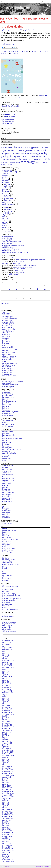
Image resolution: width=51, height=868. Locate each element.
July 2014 (5, 669)
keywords (6, 343)
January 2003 (7, 847)
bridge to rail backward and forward (15, 253)
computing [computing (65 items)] (11, 151)
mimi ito (5, 351)
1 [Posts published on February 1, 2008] (30, 286)
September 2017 (8, 650)
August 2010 (7, 732)
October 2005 (7, 817)
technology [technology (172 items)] (28, 162)
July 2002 (5, 854)
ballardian (6, 467)
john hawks (6, 342)
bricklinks (6, 532)
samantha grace (8, 358)
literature (18, 51)
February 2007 (7, 788)
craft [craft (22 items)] (17, 151)
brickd (5, 529)
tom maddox (7, 500)
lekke (4, 345)
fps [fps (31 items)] (31, 154)
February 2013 (7, 684)
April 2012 (6, 702)
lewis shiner (7, 489)
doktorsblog (7, 482)
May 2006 (6, 804)
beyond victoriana (9, 624)
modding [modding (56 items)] (18, 159)
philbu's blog (7, 354)
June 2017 (6, 653)
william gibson (7, 502)
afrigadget (6, 313)
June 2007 (6, 781)
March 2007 (6, 786)
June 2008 (6, 759)
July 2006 (5, 800)
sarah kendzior (8, 426)
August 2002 (7, 852)
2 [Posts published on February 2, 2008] (37, 286)
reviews (19, 97)
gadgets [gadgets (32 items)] (35, 154)
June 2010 (6, 736)
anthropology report (10, 318)
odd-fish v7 (6, 514)
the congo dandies (9, 251)
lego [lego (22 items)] (40, 157)
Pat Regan (6, 263)
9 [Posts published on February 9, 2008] (37, 289)
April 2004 (6, 838)
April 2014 (6, 675)
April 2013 (6, 680)
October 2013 (7, 677)
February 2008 (7, 766)
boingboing (6, 433)
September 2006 (8, 797)
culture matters (8, 327)
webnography (7, 372)
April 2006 (6, 806)
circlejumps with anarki (10, 249)
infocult (5, 440)
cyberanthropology (11, 172)
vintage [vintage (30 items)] (46, 162)
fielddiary (6, 179)
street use (6, 361)
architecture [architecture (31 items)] (45, 148)
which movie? (7, 244)
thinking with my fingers (11, 412)
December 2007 (8, 770)
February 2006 (7, 809)
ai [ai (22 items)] (24, 148)
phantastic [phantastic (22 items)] (25, 159)
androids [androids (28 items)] (28, 148)
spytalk (5, 615)
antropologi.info (8, 322)
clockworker (7, 627)
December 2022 (8, 641)
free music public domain (11, 595)
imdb (4, 566)
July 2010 (5, 734)
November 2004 (8, 834)
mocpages (6, 545)
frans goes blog (8, 394)
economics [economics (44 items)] (17, 153)
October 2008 (7, 754)
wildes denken (7, 374)
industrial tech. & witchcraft (12, 439)
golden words (9, 199)
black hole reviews (9, 559)
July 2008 (5, 757)
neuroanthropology (9, 352)
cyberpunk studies (9, 478)
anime (6, 206)
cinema (6, 208)
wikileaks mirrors (8, 617)
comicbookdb (7, 561)
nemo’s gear (20, 261)
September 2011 (8, 714)
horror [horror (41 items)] (19, 156)
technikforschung (9, 365)
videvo (5, 608)
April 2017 (6, 657)
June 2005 (6, 824)
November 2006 (8, 793)
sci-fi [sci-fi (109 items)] (47, 159)
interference (7, 442)
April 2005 (6, 827)
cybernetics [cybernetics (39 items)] (28, 151)
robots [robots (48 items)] (42, 159)
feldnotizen (6, 336)
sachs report (7, 455)
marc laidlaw (7, 491)
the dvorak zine (12, 26)
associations (7, 175)
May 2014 (6, 673)
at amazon (43, 95)
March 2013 (6, 682)
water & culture (8, 370)
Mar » (7, 303)
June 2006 (6, 802)
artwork (5, 174)
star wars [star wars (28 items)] (12, 162)
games (5, 190)
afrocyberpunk (8, 466)
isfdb (4, 570)
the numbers (7, 579)
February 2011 (7, 721)
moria (4, 573)
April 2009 (6, 747)
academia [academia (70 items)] (5, 147)
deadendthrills (7, 591)
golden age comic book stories (13, 381)
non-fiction (25, 51)
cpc (4, 476)
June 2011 (6, 718)
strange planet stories (10, 385)
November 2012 (8, 689)
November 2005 (8, 815)
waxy (4, 460)
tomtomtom (7, 413)
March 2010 (6, 741)
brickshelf (6, 536)
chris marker (7, 473)
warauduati (6, 518)
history (46, 51)
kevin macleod (7, 602)
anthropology (7, 170)
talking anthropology (10, 363)
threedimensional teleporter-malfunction (30, 260)
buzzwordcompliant (9, 435)
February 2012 (7, 705)
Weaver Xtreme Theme (44, 866)
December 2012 (8, 687)
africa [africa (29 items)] (22, 148)
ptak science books (9, 453)
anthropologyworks (9, 320)
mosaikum (6, 512)
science (5, 220)
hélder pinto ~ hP (8, 397)
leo (3, 572)
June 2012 (6, 698)
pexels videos (7, 604)
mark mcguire (7, 448)
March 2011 (6, 720)
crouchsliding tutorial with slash (14, 245)
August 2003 (7, 840)
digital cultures (8, 421)
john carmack (7, 403)
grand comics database (11, 564)
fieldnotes (6, 181)
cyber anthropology (9, 329)
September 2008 (8, 756)
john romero (7, 405)
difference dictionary (10, 631)
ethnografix (6, 335)
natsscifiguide (7, 575)
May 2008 (6, 761)
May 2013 (6, 678)
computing (34, 51)
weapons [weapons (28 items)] (10, 165)
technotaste (7, 367)
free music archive (9, 593)
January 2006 (7, 811)
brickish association (9, 530)
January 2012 (7, 707)
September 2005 (8, 818)
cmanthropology (8, 324)
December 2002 (8, 849)
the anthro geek (8, 369)
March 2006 (6, 808)
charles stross (7, 471)
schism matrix (7, 498)
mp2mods (7, 186)
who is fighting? (8, 238)
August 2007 (7, 777)
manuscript (6, 202)
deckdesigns (7, 538)
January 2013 (7, 686)
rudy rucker (6, 496)
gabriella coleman (9, 424)
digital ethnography (9, 331)
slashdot (5, 457)
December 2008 (8, 750)
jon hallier (6, 406)
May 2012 (6, 700)
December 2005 (8, 813)
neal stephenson (8, 493)
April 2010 (6, 739)
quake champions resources (12, 242)
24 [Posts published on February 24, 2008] (45, 295)
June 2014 (6, 671)
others (6, 188)
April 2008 (6, 763)
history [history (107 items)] (13, 156)
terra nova (6, 410)
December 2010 (8, 725)
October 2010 (7, 729)
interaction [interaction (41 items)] (34, 156)
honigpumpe (7, 509)
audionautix (7, 588)
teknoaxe (6, 606)
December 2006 (8, 791)
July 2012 (5, 696)
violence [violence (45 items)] (4, 164)
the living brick (7, 550)
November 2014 (8, 664)
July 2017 (5, 651)
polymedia (6, 451)
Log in (42, 2)
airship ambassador (9, 622)
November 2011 (8, 711)
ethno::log (6, 333)
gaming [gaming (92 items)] (5, 156)
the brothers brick (9, 548)
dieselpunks (7, 629)
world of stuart (8, 415)
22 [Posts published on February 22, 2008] (31, 295)
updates (5, 227)
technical (7, 231)
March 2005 (6, 829)
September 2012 (8, 693)
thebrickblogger (8, 552)
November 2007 (8, 772)
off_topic (5, 215)
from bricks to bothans (10, 539)
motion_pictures (8, 204)
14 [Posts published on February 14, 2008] (24, 292)
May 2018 (6, 646)
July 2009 (5, 745)
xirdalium (9, 866)
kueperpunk (7, 444)
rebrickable (6, 546)
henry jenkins (7, 437)
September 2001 (8, 861)
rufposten (6, 516)
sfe (3, 577)
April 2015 (6, 662)
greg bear (6, 485)
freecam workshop (9, 600)
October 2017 (7, 648)
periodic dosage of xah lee (12, 450)
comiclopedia (7, 563)
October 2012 (7, 691)
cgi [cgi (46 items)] (5, 151)
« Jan (2, 303)
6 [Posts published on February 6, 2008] (16, 289)
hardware (11, 51)
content (7, 229)
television (7, 213)
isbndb (5, 568)
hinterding (6, 399)
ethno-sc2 (6, 423)
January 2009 (7, 748)
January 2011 (7, 723)
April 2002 (6, 858)
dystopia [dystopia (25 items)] (10, 154)
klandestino (6, 511)
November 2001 (8, 860)
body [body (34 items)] (2, 151)
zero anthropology (9, 376)
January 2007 (7, 790)
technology (5, 53)
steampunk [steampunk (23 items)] (18, 162)
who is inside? (7, 240)
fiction (6, 197)
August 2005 (7, 820)
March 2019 (6, 643)
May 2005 (6, 825)
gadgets (40, 51)
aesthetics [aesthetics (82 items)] (15, 147)
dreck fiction (7, 484)
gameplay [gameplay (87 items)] (42, 153)
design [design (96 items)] (4, 153)
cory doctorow (7, 475)
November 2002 (8, 851)
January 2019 (7, 644)
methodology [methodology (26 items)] (10, 159)
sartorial (5, 218)
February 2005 (7, 831)
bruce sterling (7, 469)
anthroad (6, 315)
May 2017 (6, 655)
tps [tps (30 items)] (36, 162)
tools (4, 226)
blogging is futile (8, 432)
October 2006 (7, 795)
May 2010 (6, 738)
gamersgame (7, 396)
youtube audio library (10, 609)
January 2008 (7, 768)
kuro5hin (6, 446)
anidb (4, 557)
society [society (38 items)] (3, 162)
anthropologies (8, 317)
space (4, 224)
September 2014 (8, 668)
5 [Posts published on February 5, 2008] (9, 289)
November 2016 (8, 660)
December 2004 (8, 833)
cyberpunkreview (8, 480)
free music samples (9, 597)
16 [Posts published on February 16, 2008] (38, 292)
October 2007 (7, 773)
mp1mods (7, 184)
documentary (9, 209)
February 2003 (7, 845)
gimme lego (6, 541)
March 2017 (6, 659)
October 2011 (7, 712)
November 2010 (8, 727)
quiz (4, 217)
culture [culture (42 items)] (22, 151)
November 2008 (8, 752)
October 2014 (7, 666)
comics (5, 51)
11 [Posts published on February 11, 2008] (3, 292)
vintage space (7, 523)
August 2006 (7, 799)
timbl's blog (6, 458)
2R (3, 507)
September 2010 (8, 730)
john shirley (6, 487)
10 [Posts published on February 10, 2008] (45, 289)
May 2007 (6, 782)
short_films (8, 211)
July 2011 (5, 716)
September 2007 (8, 775)
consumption (7, 326)
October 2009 (7, 743)
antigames (6, 392)
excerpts (7, 195)
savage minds (7, 360)
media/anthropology (10, 349)
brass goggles (7, 626)
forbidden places (8, 247)
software (5, 222)
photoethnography (9, 356)
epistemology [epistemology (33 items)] (25, 154)
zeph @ (7, 120)
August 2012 (7, 695)
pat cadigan (6, 494)
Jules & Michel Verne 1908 (11, 106)
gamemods (6, 182)
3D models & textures (10, 586)
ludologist (6, 408)
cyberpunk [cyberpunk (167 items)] (40, 150)
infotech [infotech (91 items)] (26, 156)
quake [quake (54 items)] (36, 159)
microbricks (7, 543)
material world (7, 347)
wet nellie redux (8, 236)
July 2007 (5, 779)
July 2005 (5, 822)
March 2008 (6, 765)
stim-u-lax (11, 258)
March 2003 (6, 843)
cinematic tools (8, 590)
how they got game (9, 401)
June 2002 (6, 856)
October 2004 (7, 836)
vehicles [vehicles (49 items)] (41, 162)
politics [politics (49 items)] (30, 159)
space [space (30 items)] (8, 162)
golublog (5, 340)
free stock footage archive (11, 599)
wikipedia (6, 581)
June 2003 (6, 842)
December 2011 (8, 709)
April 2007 (6, 784)
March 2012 (6, 704)
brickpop (5, 534)
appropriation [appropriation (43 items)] (35, 148)
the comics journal (9, 387)
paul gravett (7, 383)
